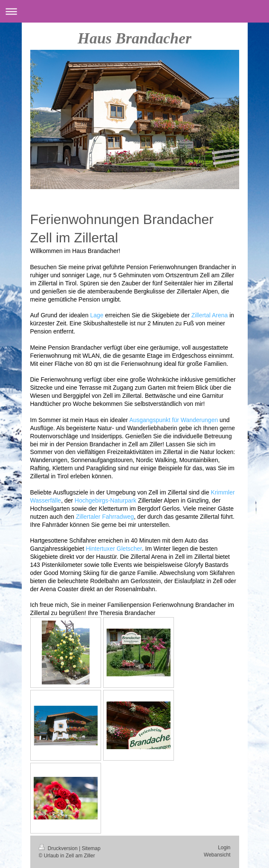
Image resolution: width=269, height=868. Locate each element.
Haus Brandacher (134, 38)
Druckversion (59, 848)
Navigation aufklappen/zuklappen (134, 11)
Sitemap (91, 848)
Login (224, 848)
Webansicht (217, 855)
